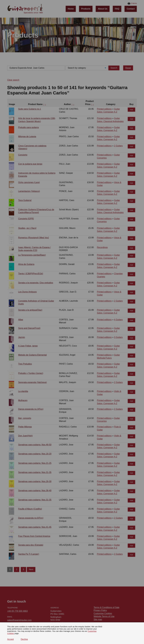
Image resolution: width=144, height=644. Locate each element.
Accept (10, 639)
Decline (24, 639)
